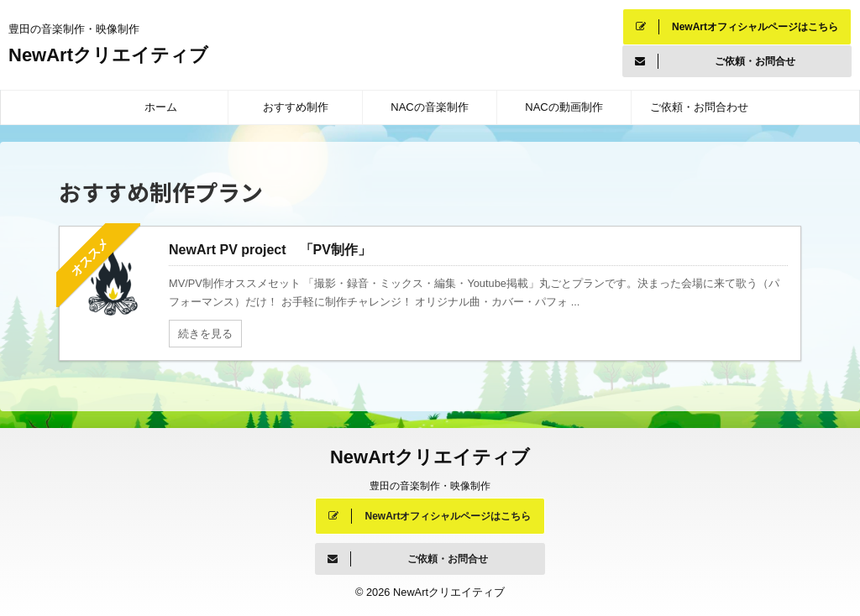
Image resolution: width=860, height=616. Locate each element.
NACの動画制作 (564, 107)
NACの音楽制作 (429, 107)
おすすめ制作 (296, 107)
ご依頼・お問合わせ (699, 107)
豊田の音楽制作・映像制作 (430, 486)
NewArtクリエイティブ (118, 55)
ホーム (161, 107)
